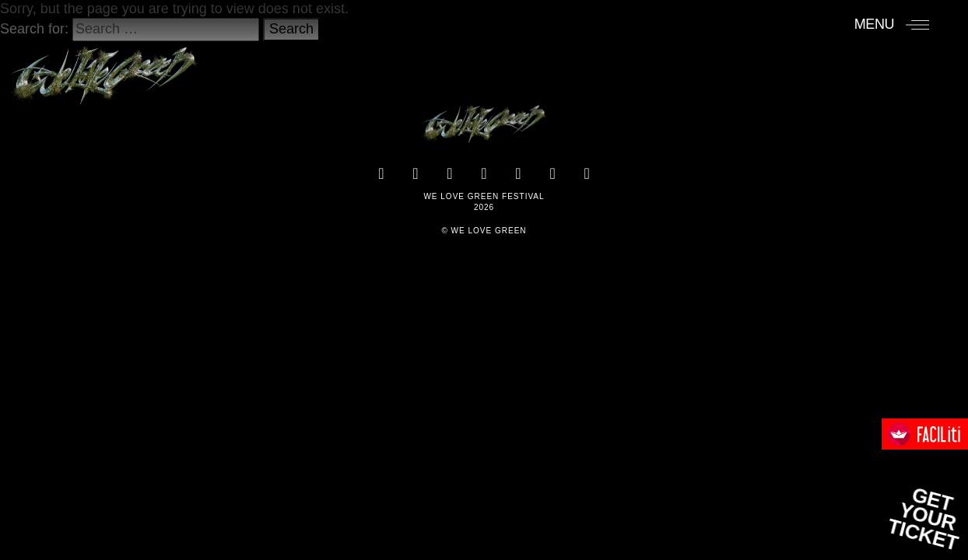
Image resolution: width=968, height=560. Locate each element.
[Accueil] (104, 68)
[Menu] (892, 24)
